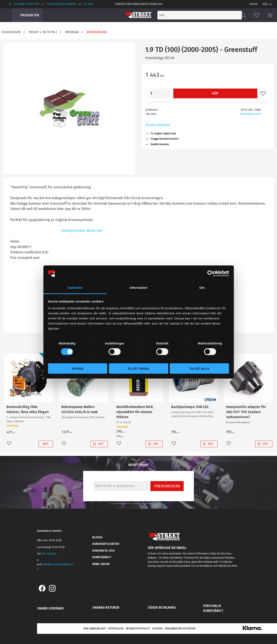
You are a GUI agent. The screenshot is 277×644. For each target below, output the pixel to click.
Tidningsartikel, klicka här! (82, 231)
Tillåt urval (138, 368)
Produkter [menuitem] (30, 15)
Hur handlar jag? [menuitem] (95, 629)
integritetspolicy (160, 504)
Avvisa (78, 368)
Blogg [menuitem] (254, 4)
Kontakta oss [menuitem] (103, 551)
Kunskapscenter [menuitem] (106, 544)
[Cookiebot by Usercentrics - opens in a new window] (210, 273)
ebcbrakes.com (250, 114)
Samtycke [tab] (75, 288)
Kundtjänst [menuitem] (102, 557)
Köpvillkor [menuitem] (116, 629)
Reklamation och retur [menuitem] (180, 629)
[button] (257, 15)
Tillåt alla (199, 368)
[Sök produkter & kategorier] (207, 15)
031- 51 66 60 (49, 554)
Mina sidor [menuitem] (101, 564)
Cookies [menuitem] (157, 629)
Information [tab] (139, 288)
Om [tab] (202, 288)
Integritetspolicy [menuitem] (138, 629)
